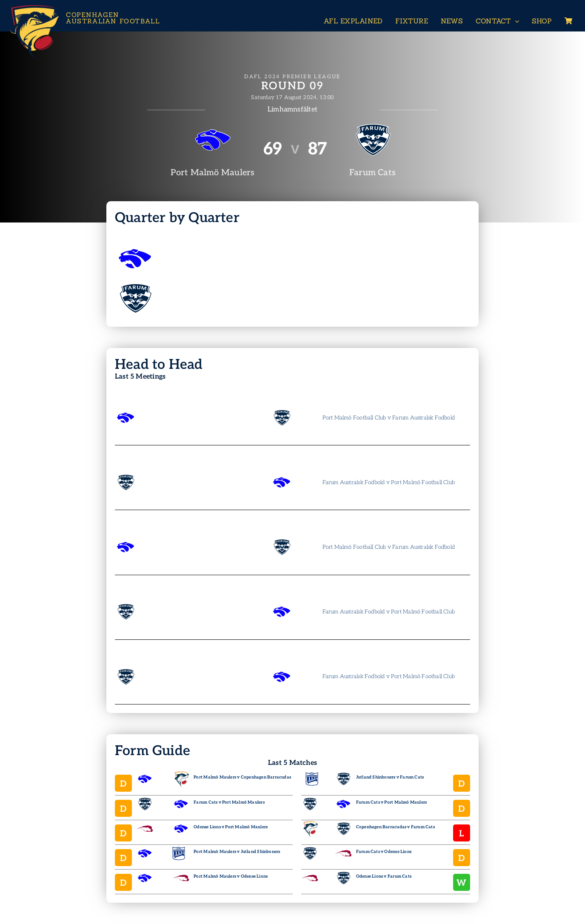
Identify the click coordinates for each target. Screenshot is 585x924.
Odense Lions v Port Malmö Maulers (231, 827)
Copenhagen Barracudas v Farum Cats (395, 827)
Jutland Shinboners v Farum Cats (390, 777)
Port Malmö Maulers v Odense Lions (231, 876)
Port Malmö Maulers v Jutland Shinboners (237, 852)
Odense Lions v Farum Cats (384, 876)
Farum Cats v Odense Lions (384, 852)
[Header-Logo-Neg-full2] (34, 7)
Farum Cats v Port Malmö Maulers (229, 802)
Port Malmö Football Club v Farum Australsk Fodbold (389, 418)
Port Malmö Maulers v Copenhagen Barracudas (242, 777)
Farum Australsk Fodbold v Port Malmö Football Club (389, 482)
